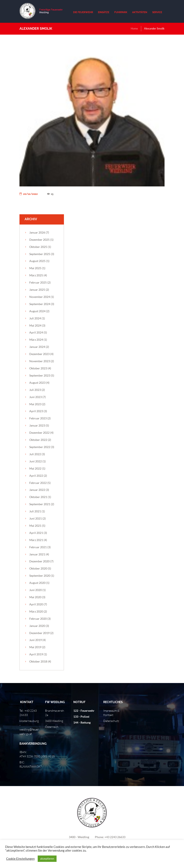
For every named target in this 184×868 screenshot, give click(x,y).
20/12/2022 (29, 194)
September (40, 254)
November (40, 297)
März (36, 275)
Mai (35, 268)
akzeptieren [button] (47, 859)
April (36, 332)
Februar (38, 282)
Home (134, 28)
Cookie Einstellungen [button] (20, 859)
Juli (35, 318)
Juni (36, 397)
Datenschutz (111, 721)
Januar (37, 232)
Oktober (38, 247)
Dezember (39, 240)
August (37, 261)
